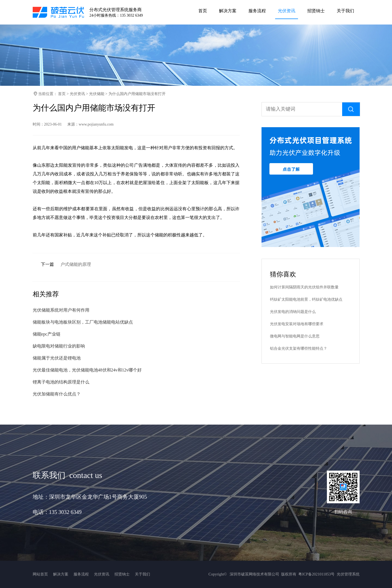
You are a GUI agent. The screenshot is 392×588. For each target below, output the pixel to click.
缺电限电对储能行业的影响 (59, 346)
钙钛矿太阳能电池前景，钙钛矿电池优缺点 (306, 299)
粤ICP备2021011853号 (316, 574)
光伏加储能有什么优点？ (57, 394)
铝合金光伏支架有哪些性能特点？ (299, 348)
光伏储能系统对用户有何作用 (61, 310)
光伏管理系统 (348, 574)
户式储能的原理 (76, 264)
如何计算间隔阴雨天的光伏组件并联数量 (304, 287)
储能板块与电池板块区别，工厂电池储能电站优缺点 (83, 322)
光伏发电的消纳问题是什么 (293, 312)
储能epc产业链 (47, 334)
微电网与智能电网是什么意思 (295, 336)
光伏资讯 (77, 94)
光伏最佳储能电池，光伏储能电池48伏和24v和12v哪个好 (87, 370)
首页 (62, 94)
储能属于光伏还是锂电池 (57, 358)
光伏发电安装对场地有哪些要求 (297, 324)
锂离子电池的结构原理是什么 (61, 382)
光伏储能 (97, 94)
